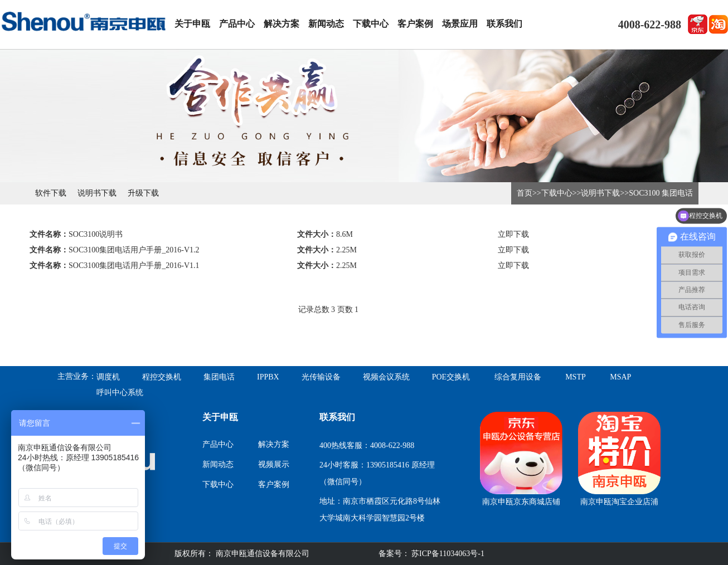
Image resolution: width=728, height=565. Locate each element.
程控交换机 (162, 377)
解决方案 (282, 24)
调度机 (108, 377)
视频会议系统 (386, 377)
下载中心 (371, 24)
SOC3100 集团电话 (661, 193)
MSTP (576, 377)
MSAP (620, 377)
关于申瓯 (192, 24)
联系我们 (504, 24)
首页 (525, 193)
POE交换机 (451, 377)
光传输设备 (321, 377)
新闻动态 (326, 24)
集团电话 (219, 377)
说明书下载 (97, 193)
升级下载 (143, 193)
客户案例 (415, 24)
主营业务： (77, 376)
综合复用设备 (518, 377)
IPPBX (268, 377)
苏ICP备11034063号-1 (447, 554)
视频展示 (274, 464)
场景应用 (460, 24)
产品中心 (237, 24)
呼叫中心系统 (120, 393)
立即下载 (513, 234)
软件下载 (51, 193)
